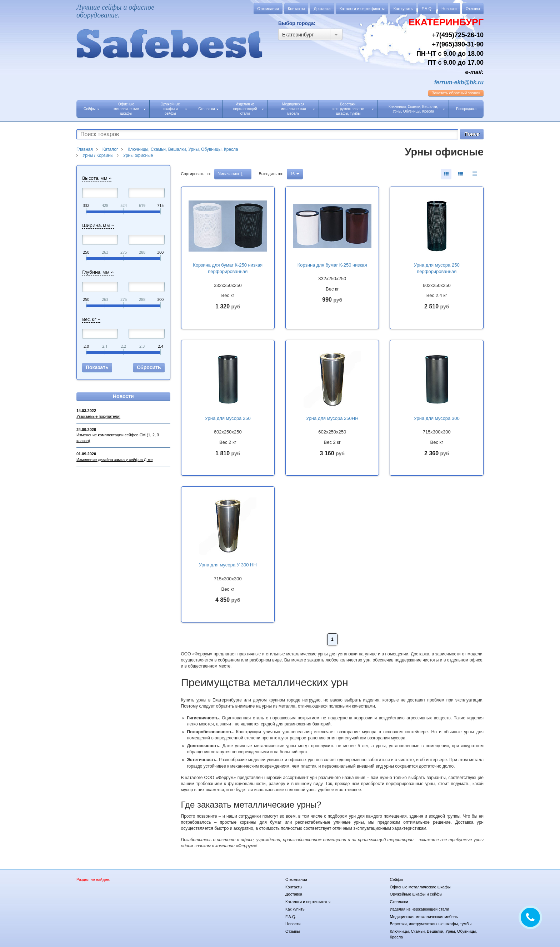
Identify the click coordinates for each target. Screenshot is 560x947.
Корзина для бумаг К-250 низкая (332, 265)
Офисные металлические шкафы (130, 109)
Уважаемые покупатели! (98, 416)
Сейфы (91, 109)
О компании (268, 9)
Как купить (403, 9)
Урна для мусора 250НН (332, 418)
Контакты (296, 9)
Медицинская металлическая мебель (298, 109)
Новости (449, 9)
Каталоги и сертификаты (362, 9)
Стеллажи (208, 109)
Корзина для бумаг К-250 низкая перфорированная (228, 268)
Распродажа (466, 109)
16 (295, 174)
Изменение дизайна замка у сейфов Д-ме (114, 460)
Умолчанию (230, 174)
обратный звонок (456, 93)
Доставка (322, 9)
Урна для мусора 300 (437, 418)
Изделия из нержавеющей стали (249, 109)
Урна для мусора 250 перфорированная (437, 268)
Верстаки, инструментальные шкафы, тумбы (353, 109)
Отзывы (473, 9)
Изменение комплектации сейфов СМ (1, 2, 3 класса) (118, 438)
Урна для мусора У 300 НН (228, 565)
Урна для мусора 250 (228, 418)
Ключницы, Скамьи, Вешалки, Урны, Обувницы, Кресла (417, 109)
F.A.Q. (427, 9)
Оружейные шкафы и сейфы (174, 109)
